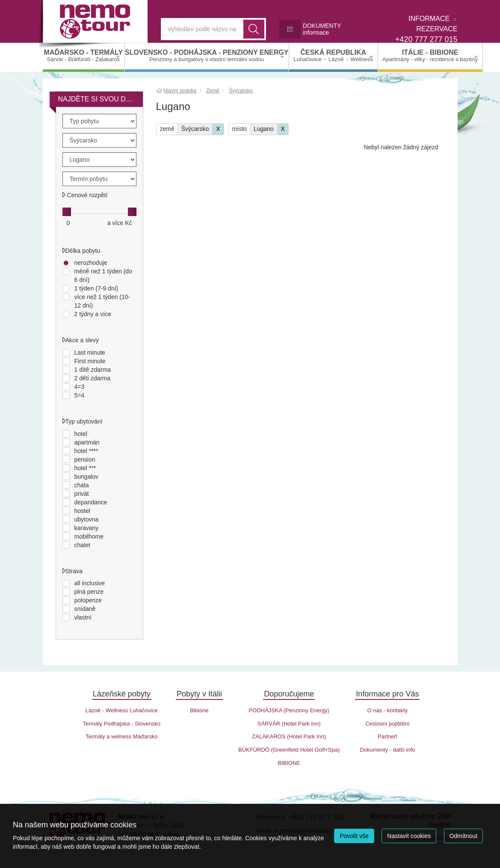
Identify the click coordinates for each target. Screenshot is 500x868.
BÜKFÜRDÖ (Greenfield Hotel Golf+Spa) (289, 750)
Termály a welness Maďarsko (121, 736)
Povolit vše (354, 836)
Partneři (388, 736)
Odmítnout (463, 836)
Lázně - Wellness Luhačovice (122, 710)
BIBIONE (289, 763)
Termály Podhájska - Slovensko (122, 724)
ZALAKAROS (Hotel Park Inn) (289, 736)
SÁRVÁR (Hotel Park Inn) (289, 724)
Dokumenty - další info (387, 750)
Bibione (199, 710)
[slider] (67, 212)
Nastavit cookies (409, 836)
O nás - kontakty (388, 710)
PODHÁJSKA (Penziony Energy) (289, 710)
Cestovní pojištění (387, 724)
